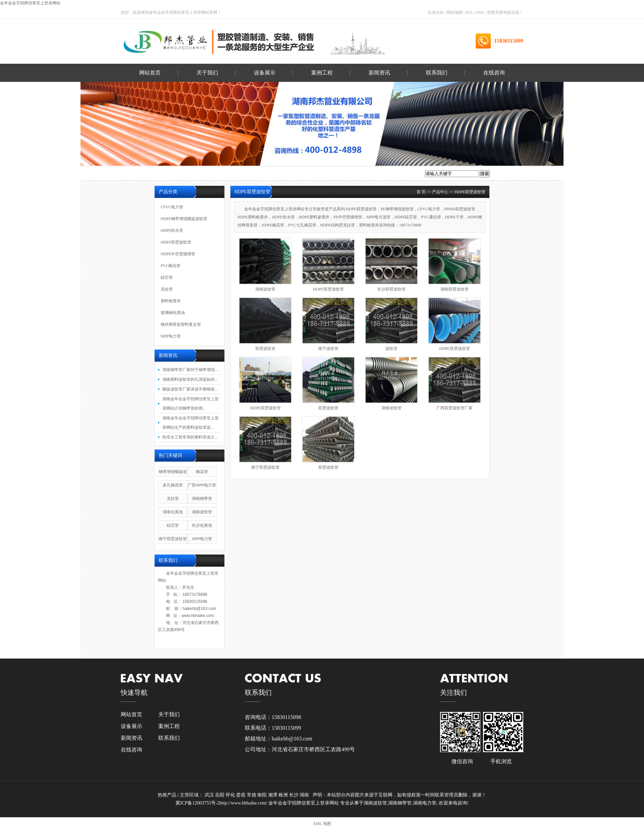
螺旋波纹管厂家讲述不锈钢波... (190, 389)
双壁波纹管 (265, 349)
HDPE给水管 (172, 230)
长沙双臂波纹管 (391, 289)
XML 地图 (322, 824)
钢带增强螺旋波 (173, 472)
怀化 (231, 795)
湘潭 (273, 795)
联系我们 (437, 73)
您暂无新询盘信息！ (505, 12)
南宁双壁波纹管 (265, 467)
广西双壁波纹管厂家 (454, 408)
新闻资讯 (379, 73)
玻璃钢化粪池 (173, 313)
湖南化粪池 (173, 512)
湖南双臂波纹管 (454, 289)
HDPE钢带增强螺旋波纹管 (184, 219)
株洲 (284, 795)
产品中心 (440, 192)
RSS (469, 12)
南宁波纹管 (328, 349)
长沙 (294, 795)
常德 (252, 795)
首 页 (421, 192)
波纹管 (391, 349)
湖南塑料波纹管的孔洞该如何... (190, 379)
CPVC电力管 (172, 207)
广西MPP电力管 (202, 485)
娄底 (241, 795)
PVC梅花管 (171, 266)
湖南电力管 (425, 803)
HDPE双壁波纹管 (470, 192)
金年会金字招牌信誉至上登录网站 (30, 3)
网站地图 (455, 12)
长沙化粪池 (202, 525)
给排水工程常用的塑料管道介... (190, 437)
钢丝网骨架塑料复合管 (181, 324)
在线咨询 (494, 73)
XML (480, 12)
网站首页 (150, 73)
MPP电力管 (171, 336)
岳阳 (220, 795)
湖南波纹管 (265, 289)
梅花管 (202, 472)
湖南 (305, 795)
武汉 (210, 795)
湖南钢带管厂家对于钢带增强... (190, 370)
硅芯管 (167, 277)
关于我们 (207, 73)
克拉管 (167, 289)
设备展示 (265, 73)
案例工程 (322, 73)
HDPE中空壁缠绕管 (178, 254)
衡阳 (263, 795)
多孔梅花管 (173, 485)
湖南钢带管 (202, 499)
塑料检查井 (171, 301)
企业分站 (436, 12)
